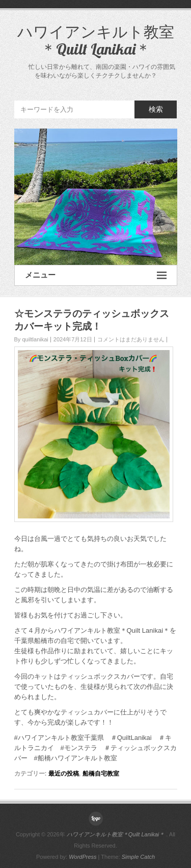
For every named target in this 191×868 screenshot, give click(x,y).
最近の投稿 (64, 774)
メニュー (96, 275)
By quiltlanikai (31, 339)
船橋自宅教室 (101, 774)
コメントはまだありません (131, 339)
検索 (156, 109)
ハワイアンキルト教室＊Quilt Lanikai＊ (96, 40)
